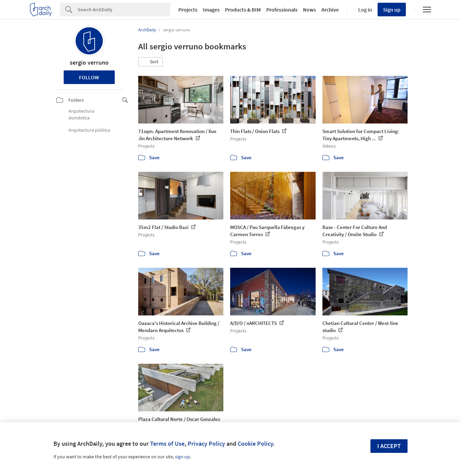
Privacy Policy (206, 444)
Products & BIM (243, 10)
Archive (330, 10)
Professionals (282, 10)
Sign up (392, 10)
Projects (188, 10)
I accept (389, 446)
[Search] (124, 10)
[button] (150, 62)
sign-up (182, 457)
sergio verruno (89, 62)
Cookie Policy (255, 444)
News (309, 10)
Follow (89, 77)
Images (211, 10)
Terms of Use (167, 444)
